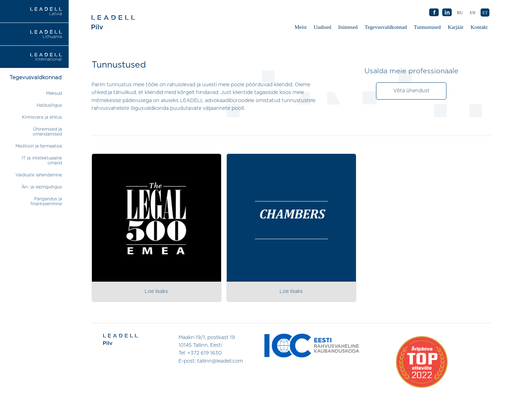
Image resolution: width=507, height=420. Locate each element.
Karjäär (456, 27)
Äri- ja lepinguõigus (42, 187)
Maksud (54, 93)
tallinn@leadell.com (220, 361)
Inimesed (348, 27)
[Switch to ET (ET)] (485, 12)
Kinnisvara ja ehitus (42, 117)
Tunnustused (428, 29)
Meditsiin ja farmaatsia (39, 146)
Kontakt (479, 27)
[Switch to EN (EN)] (472, 12)
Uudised (323, 27)
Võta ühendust (411, 91)
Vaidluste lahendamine (39, 175)
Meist (301, 27)
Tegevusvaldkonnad (386, 27)
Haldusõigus (49, 105)
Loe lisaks (156, 292)
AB (447, 13)
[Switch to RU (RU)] (460, 12)
